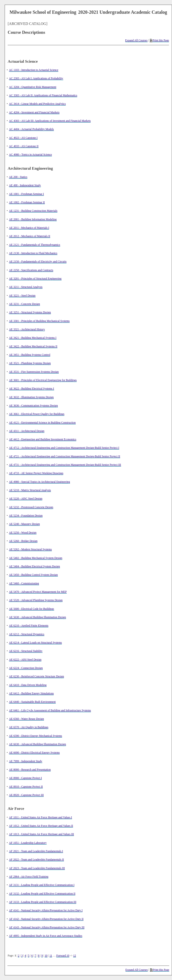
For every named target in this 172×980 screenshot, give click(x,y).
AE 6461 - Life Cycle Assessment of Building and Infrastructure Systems (50, 710)
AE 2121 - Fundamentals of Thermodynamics (35, 245)
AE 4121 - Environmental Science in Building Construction (42, 423)
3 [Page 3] (22, 956)
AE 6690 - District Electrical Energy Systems (34, 753)
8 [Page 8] (39, 956)
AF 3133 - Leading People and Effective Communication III (43, 902)
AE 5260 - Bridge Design (23, 541)
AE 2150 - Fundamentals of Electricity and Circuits (38, 261)
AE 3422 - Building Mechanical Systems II (33, 346)
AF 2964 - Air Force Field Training (29, 877)
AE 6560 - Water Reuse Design (26, 719)
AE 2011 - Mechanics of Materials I (29, 228)
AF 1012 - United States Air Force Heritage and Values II (41, 826)
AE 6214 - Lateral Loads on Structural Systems (36, 643)
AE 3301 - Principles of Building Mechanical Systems (39, 321)
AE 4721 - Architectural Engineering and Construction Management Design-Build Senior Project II (65, 456)
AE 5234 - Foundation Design (26, 516)
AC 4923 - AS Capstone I (23, 138)
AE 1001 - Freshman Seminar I (26, 194)
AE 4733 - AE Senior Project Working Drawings (36, 473)
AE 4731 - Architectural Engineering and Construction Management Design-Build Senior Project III (65, 465)
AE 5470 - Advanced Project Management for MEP (38, 592)
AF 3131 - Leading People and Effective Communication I (42, 885)
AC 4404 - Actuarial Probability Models (31, 129)
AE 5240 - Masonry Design (25, 524)
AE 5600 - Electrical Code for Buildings (32, 609)
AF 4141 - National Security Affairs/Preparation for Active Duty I (46, 910)
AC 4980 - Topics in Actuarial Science (31, 155)
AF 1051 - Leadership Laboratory (28, 843)
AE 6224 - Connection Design (26, 668)
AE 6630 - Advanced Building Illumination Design (38, 744)
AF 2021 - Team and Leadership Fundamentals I (36, 851)
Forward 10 (63, 956)
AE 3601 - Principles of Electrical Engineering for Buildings (43, 380)
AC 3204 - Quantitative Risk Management (33, 87)
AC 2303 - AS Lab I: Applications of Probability (36, 78)
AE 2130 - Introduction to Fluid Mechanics (33, 253)
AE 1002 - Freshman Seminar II (27, 202)
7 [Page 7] (35, 956)
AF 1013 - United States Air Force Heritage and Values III (42, 834)
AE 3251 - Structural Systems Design (30, 312)
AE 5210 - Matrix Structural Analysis (30, 490)
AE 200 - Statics (18, 177)
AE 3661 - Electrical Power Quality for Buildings (37, 414)
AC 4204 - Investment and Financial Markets (34, 112)
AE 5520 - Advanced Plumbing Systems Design (36, 600)
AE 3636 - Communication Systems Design (33, 406)
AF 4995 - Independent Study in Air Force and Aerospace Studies (46, 936)
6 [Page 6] (32, 956)
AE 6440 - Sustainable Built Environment (32, 702)
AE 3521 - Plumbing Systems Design (30, 363)
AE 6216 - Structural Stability (26, 651)
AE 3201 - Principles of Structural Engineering (35, 279)
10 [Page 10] (46, 956)
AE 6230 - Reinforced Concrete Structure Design (37, 676)
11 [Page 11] (51, 956)
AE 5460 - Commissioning (24, 583)
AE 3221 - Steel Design (22, 296)
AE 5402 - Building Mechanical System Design (36, 558)
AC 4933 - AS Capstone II (24, 146)
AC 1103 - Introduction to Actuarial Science (34, 70)
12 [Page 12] (75, 956)
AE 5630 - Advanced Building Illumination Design (38, 617)
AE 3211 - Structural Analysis (26, 287)
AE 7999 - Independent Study (26, 761)
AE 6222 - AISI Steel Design (25, 660)
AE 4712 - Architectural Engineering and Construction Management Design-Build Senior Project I (64, 448)
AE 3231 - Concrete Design (25, 304)
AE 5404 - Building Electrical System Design (35, 566)
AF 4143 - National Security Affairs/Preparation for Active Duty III (47, 927)
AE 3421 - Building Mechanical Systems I (33, 338)
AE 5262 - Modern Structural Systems (30, 549)
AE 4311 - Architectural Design (27, 431)
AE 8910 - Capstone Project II (26, 787)
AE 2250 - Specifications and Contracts (31, 270)
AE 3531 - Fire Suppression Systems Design (34, 372)
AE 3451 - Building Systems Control (30, 355)
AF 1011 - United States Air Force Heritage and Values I (41, 817)
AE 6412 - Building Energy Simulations (31, 693)
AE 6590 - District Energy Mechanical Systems (36, 736)
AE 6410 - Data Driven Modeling (28, 685)
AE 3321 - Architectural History (27, 329)
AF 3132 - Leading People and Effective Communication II (42, 894)
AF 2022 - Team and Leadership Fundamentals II (37, 860)
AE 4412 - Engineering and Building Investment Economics (43, 439)
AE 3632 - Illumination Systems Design (31, 397)
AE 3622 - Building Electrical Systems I (32, 389)
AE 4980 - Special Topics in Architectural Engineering (40, 482)
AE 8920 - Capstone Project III (26, 795)
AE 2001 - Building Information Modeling (33, 219)
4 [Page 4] (25, 956)
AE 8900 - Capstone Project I (26, 778)
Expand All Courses (136, 40)
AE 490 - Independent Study (25, 185)
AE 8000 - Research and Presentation (30, 770)
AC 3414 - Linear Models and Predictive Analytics (37, 104)
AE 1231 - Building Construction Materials (33, 211)
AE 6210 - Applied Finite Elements (29, 626)
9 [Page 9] (42, 956)
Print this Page (159, 40)
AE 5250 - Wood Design (23, 533)
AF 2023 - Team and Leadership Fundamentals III (37, 868)
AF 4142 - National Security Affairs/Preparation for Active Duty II (46, 919)
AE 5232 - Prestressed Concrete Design (31, 507)
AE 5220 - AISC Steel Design (26, 499)
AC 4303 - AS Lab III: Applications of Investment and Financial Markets (50, 121)
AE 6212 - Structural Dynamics (27, 634)
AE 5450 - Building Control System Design (33, 575)
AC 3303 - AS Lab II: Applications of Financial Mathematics (43, 95)
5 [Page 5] (29, 956)
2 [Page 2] (19, 956)
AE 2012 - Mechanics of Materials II (30, 236)
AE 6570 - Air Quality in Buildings (29, 727)
